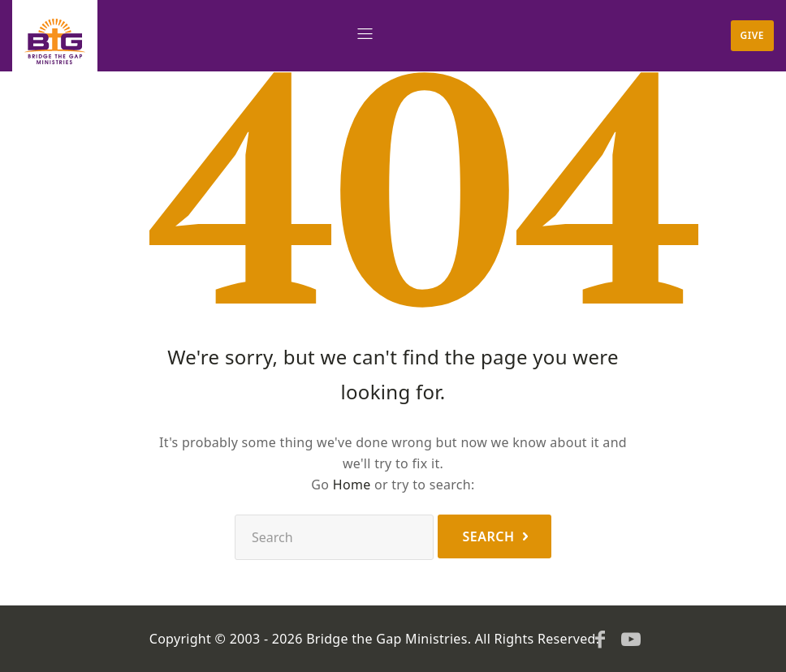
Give (752, 35)
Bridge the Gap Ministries (387, 639)
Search (488, 536)
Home (352, 485)
